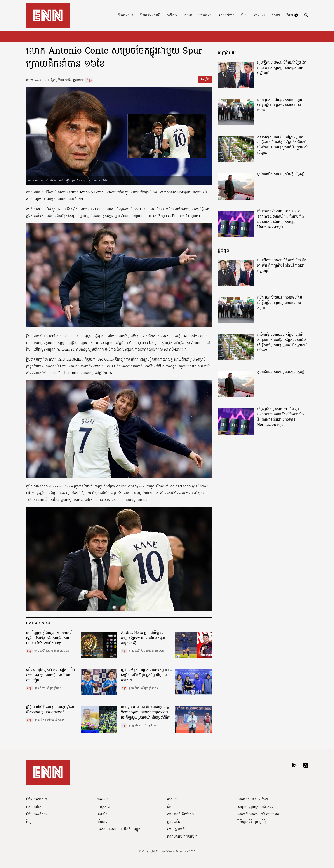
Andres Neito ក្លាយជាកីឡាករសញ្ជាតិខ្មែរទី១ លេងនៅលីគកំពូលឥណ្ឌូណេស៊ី (143, 638)
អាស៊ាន (172, 800)
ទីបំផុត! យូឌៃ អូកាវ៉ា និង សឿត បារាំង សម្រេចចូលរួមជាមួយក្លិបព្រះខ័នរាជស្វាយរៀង (50, 675)
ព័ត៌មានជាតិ (125, 16)
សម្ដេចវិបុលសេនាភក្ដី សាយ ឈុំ (258, 814)
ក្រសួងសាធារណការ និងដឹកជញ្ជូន (118, 829)
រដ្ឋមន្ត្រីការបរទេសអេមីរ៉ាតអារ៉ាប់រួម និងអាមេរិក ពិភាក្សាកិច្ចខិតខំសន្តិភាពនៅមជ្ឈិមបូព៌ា (282, 68)
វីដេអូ (292, 16)
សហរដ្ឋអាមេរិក (177, 829)
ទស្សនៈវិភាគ (226, 16)
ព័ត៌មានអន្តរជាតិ (150, 16)
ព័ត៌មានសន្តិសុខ (36, 814)
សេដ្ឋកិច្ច (102, 814)
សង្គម (188, 16)
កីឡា (244, 16)
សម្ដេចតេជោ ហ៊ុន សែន (253, 800)
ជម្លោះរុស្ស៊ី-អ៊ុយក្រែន (180, 814)
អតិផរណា (103, 822)
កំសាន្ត (276, 16)
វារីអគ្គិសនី (103, 807)
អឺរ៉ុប (170, 807)
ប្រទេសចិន (174, 822)
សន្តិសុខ (172, 16)
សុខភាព (259, 16)
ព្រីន (205, 79)
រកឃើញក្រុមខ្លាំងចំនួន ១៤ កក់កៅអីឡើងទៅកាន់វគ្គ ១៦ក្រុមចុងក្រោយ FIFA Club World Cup (49, 638)
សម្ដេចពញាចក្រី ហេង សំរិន (256, 807)
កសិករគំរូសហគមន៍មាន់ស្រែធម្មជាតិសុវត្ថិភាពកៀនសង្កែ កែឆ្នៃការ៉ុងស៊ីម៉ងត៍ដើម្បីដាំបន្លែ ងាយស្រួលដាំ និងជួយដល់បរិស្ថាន (282, 145)
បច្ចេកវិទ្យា (205, 16)
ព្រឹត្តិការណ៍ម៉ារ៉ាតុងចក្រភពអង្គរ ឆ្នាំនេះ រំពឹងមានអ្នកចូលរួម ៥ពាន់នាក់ (50, 710)
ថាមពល (102, 800)
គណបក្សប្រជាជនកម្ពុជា (182, 837)
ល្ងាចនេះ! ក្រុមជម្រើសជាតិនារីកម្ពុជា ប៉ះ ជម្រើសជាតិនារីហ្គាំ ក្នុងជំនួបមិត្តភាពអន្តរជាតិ (146, 675)
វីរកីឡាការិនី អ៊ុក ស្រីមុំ (252, 822)
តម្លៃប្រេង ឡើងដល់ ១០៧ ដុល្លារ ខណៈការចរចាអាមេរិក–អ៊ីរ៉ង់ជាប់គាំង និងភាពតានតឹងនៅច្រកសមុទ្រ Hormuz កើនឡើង (281, 219)
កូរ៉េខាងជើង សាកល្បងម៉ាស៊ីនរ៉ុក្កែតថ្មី (281, 174)
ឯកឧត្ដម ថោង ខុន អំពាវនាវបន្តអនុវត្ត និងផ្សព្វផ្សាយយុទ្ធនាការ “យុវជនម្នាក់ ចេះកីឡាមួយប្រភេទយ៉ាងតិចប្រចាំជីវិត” (146, 713)
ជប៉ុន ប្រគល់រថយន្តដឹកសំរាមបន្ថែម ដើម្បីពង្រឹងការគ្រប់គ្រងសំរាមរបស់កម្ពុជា (280, 105)
